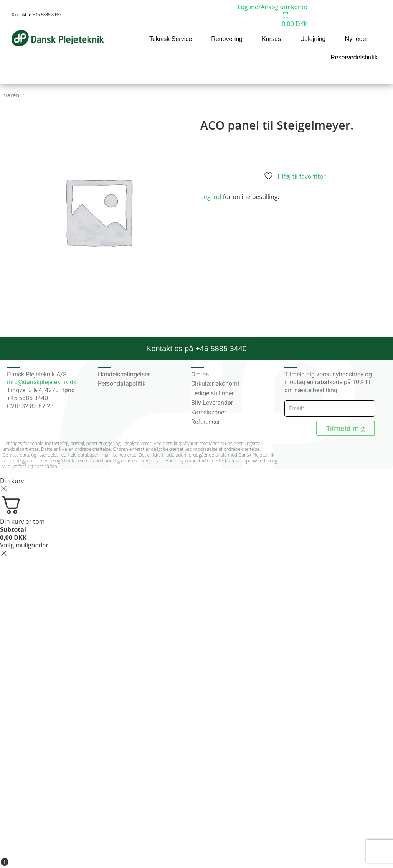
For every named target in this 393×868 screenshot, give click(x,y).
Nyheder (357, 39)
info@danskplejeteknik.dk (42, 382)
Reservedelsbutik (354, 57)
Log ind (211, 197)
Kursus (271, 39)
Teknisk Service (171, 39)
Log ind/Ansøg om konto (272, 7)
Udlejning (313, 39)
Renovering (227, 39)
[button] (370, 74)
